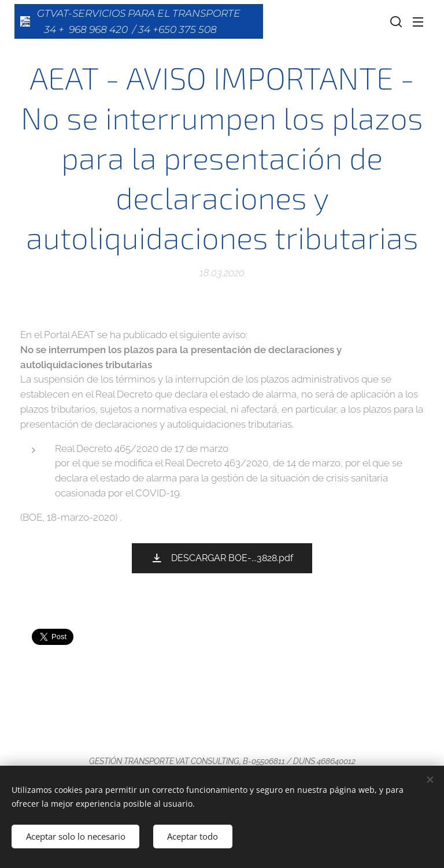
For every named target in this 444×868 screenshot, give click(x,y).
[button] (395, 21)
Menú (418, 22)
